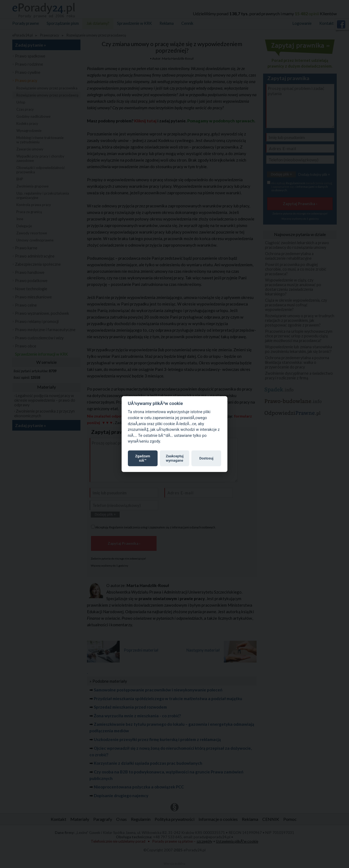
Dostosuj (206, 458)
